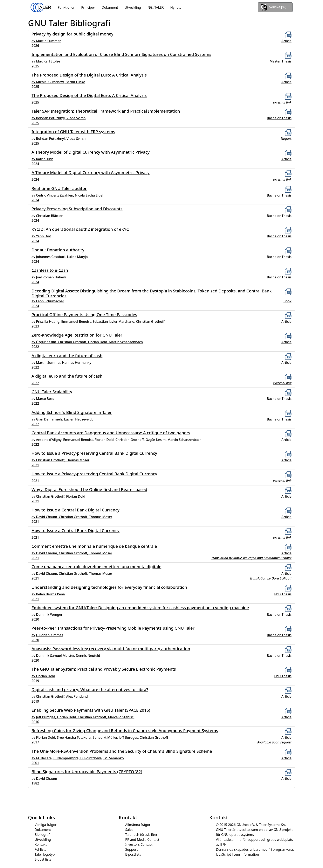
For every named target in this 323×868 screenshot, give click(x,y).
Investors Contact (139, 844)
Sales (129, 830)
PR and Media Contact (142, 840)
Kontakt (41, 844)
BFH (224, 844)
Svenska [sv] (274, 7)
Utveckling (133, 7)
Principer (88, 7)
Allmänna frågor (138, 825)
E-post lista (43, 859)
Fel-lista (40, 849)
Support (131, 849)
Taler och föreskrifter (141, 835)
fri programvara (281, 849)
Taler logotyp (45, 854)
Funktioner (66, 7)
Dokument (110, 7)
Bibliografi (43, 835)
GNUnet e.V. (246, 825)
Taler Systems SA (272, 825)
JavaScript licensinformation (237, 854)
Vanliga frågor (46, 825)
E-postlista (133, 854)
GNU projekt (283, 830)
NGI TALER (156, 7)
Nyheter (177, 7)
